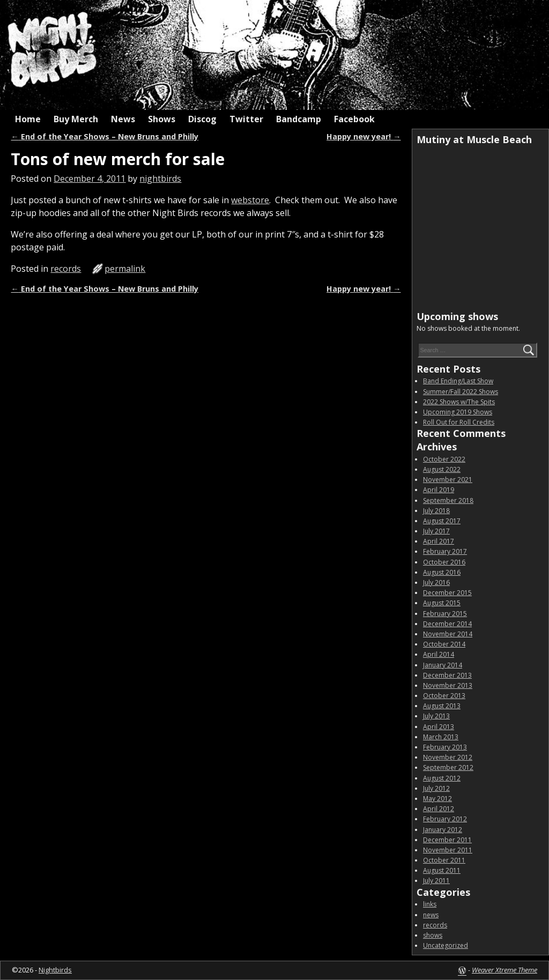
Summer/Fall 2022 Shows (461, 392)
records (66, 269)
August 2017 (442, 521)
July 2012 (436, 788)
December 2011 (447, 840)
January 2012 (443, 830)
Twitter (246, 119)
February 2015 (445, 614)
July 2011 (436, 881)
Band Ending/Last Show (458, 381)
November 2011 (448, 850)
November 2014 (448, 634)
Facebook (354, 119)
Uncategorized (446, 945)
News (123, 119)
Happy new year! (363, 136)
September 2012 (448, 767)
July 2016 (436, 582)
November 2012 (448, 757)
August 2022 (442, 469)
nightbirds (160, 179)
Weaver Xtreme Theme (505, 970)
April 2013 (439, 727)
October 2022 (444, 459)
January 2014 (443, 665)
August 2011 (442, 870)
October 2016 (444, 562)
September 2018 (448, 500)
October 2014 (444, 644)
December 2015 (447, 593)
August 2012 (442, 778)
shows (433, 935)
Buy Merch (76, 119)
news (431, 915)
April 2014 (439, 654)
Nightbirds (55, 970)
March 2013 (441, 737)
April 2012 (439, 809)
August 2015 (442, 603)
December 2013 (447, 675)
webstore (250, 200)
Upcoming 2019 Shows (458, 412)
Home (28, 119)
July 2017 (436, 531)
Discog (202, 119)
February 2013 (445, 747)
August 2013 (442, 706)
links (430, 904)
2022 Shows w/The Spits (459, 402)
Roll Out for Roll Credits (459, 422)
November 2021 (448, 480)
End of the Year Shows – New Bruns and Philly (104, 136)
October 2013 (444, 696)
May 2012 (437, 799)
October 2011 (444, 860)
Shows (162, 119)
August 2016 (442, 572)
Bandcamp (299, 119)
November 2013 (448, 685)
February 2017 (445, 551)
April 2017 (439, 541)
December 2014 (447, 624)
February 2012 (445, 819)
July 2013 (436, 716)
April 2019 (439, 490)
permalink (125, 269)
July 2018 (436, 511)
